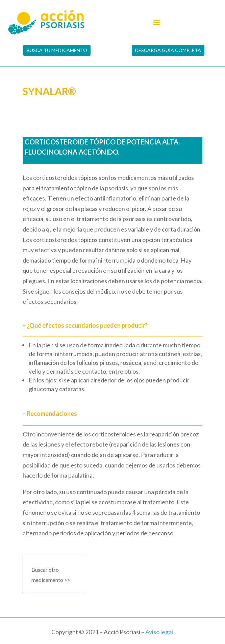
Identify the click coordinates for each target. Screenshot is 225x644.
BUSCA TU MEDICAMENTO (57, 50)
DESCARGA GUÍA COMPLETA (168, 50)
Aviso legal (159, 632)
